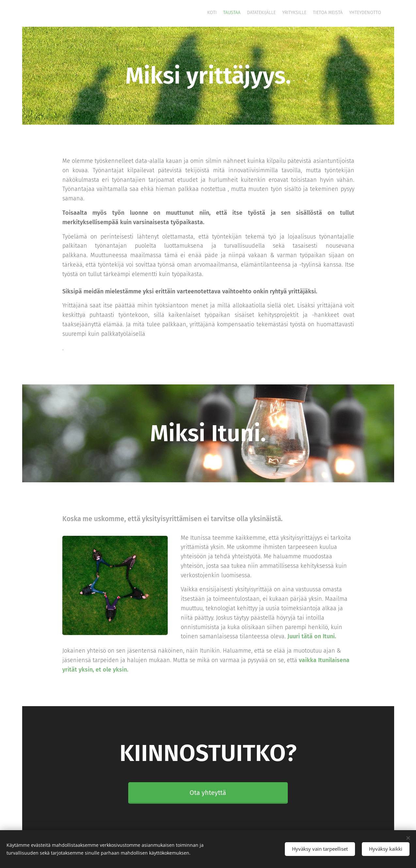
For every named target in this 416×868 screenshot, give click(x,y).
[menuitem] (349, 13)
